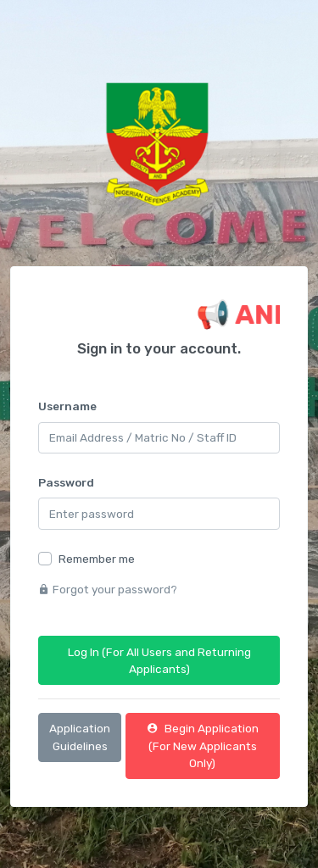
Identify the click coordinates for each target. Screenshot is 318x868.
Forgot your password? (108, 589)
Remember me (97, 559)
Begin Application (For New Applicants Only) (203, 746)
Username (67, 406)
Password (66, 482)
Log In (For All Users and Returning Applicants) (159, 660)
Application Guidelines (80, 737)
